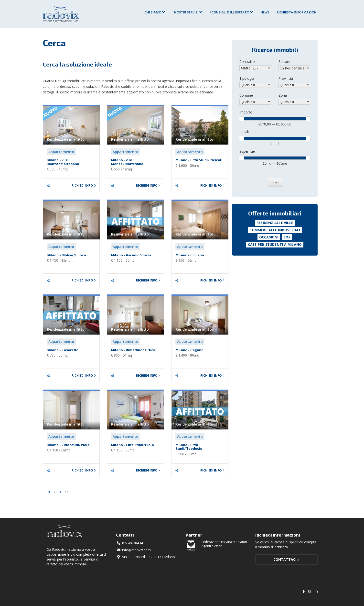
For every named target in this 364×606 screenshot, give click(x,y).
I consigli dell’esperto (231, 12)
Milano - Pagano (189, 350)
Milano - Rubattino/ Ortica (133, 350)
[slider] (242, 119)
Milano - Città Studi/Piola (68, 445)
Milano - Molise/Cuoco (66, 255)
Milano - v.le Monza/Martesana (63, 162)
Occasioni (269, 237)
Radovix (64, 531)
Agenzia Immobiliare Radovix (61, 14)
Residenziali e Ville (275, 223)
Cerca (275, 183)
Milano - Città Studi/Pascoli (199, 160)
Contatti (125, 535)
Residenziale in (66, 139)
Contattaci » (286, 559)
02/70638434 (133, 543)
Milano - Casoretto (63, 350)
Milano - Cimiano (190, 255)
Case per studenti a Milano (275, 244)
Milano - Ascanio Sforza (131, 255)
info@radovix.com (136, 550)
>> (66, 492)
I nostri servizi (187, 12)
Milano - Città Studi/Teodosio (189, 447)
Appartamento (61, 152)
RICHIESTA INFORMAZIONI (297, 12)
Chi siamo (155, 12)
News (265, 12)
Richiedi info (84, 185)
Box (287, 237)
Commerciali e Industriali (275, 230)
